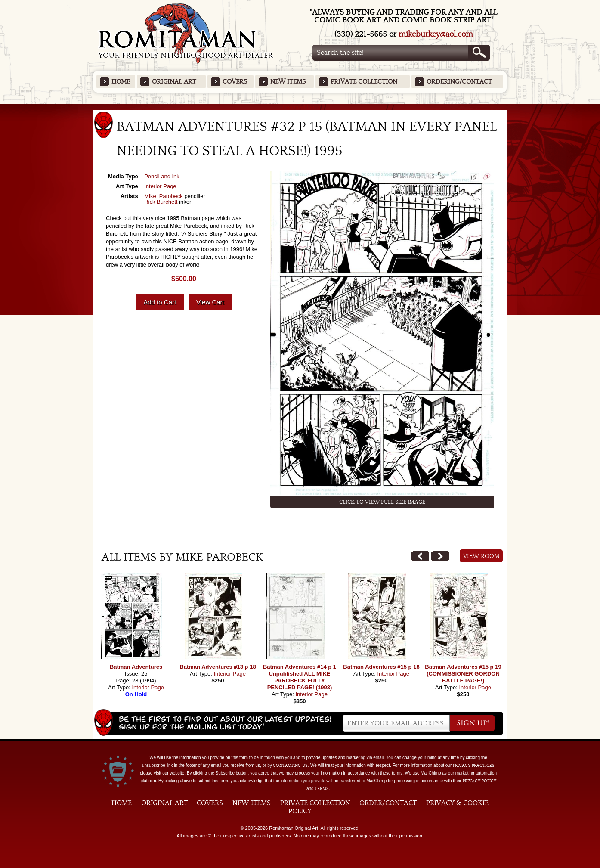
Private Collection (364, 82)
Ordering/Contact (459, 82)
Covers (235, 82)
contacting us (290, 766)
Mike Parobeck (164, 196)
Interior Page (160, 186)
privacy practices (474, 766)
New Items (288, 82)
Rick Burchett (161, 202)
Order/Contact (388, 803)
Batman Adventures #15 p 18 (381, 667)
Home (121, 82)
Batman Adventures (136, 667)
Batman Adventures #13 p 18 (218, 667)
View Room (481, 556)
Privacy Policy (479, 781)
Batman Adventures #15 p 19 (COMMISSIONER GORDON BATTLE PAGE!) (463, 674)
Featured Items (300, 107)
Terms (322, 789)
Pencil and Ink (162, 176)
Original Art (174, 82)
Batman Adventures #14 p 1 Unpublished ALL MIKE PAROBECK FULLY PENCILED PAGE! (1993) (300, 677)
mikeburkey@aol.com (436, 34)
